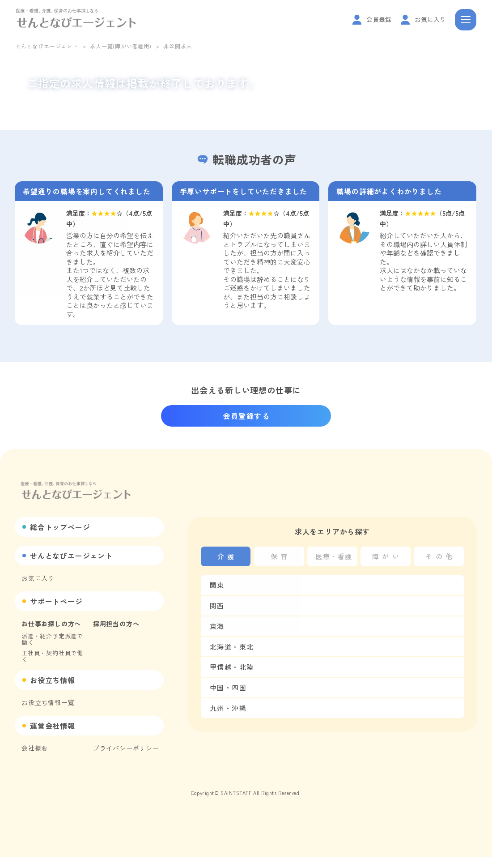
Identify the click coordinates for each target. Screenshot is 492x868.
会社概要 (35, 748)
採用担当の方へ (116, 624)
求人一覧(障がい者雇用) (121, 46)
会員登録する (246, 416)
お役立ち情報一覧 (48, 702)
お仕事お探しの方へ (51, 624)
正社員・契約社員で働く (52, 656)
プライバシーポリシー (126, 748)
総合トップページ (60, 527)
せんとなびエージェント (47, 46)
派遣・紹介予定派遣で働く (52, 639)
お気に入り (38, 578)
